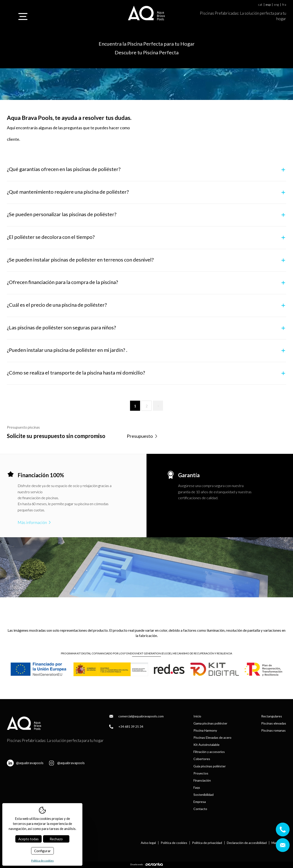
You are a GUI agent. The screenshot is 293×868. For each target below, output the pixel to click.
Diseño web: (146, 864)
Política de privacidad (207, 843)
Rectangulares (272, 716)
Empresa (200, 802)
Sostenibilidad (203, 795)
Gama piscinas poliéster (210, 723)
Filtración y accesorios (209, 752)
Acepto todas (28, 839)
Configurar (42, 851)
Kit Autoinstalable (206, 745)
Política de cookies (174, 843)
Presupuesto (143, 436)
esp (268, 5)
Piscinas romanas (273, 730)
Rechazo (56, 839)
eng (276, 5)
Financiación (202, 780)
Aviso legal (148, 843)
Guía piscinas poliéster (210, 766)
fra (284, 5)
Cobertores (202, 759)
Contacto (200, 809)
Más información (35, 522)
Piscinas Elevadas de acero (212, 737)
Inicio (197, 716)
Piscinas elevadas (274, 723)
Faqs (197, 787)
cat (260, 5)
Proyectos (201, 773)
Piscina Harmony (205, 730)
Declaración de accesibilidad (247, 843)
